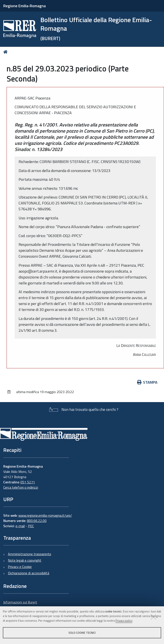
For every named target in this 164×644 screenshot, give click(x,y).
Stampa (147, 382)
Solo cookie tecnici (82, 633)
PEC (31, 526)
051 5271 (28, 482)
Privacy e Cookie (20, 567)
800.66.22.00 (37, 521)
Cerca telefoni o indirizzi (21, 487)
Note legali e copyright (25, 560)
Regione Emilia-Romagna (24, 6)
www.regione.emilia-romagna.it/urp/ (45, 515)
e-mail (20, 526)
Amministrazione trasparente (30, 554)
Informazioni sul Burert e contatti (20, 605)
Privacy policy (124, 621)
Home (6, 52)
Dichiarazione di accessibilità (29, 573)
